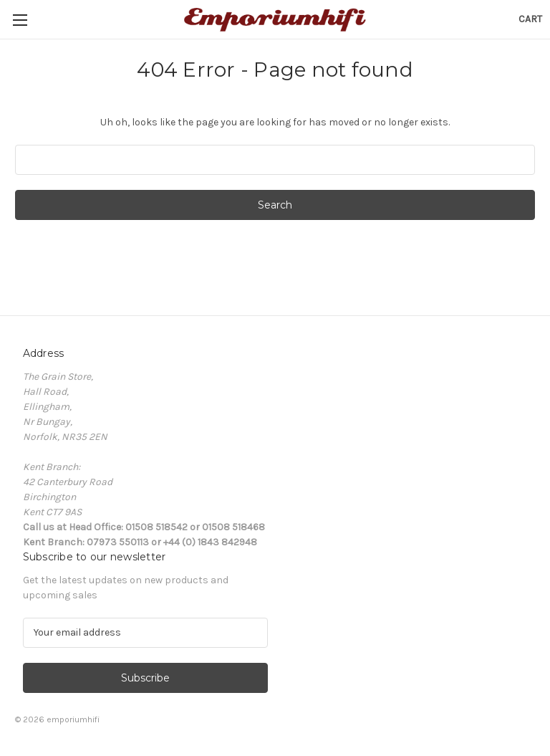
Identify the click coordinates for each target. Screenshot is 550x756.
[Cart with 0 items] (530, 19)
